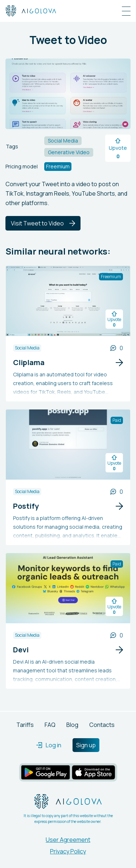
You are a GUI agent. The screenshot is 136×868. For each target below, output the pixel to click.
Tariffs (25, 725)
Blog (72, 725)
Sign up (86, 745)
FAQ (50, 725)
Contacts (102, 725)
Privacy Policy (68, 851)
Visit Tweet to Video (43, 223)
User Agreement (68, 840)
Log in (49, 745)
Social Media (27, 348)
